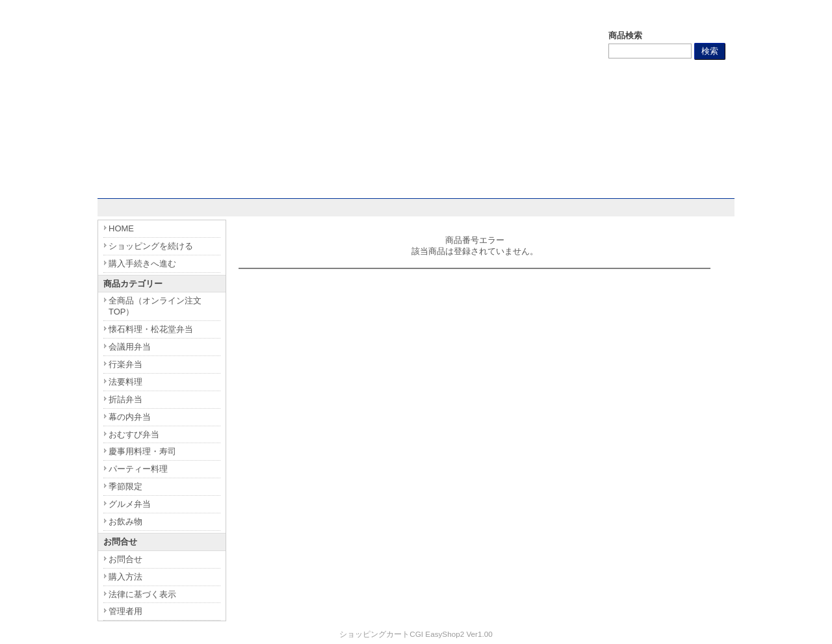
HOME (121, 228)
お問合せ (125, 559)
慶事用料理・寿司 (142, 451)
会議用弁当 (130, 347)
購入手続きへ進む (142, 264)
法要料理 (125, 382)
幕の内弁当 (130, 417)
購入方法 (125, 577)
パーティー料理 (138, 469)
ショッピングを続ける (151, 246)
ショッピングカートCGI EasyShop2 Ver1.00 (416, 634)
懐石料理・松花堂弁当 (151, 329)
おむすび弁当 (134, 434)
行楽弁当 (125, 364)
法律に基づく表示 (142, 594)
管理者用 (125, 611)
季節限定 (125, 486)
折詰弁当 (125, 399)
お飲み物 (125, 522)
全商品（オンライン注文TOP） (155, 306)
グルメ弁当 (130, 504)
